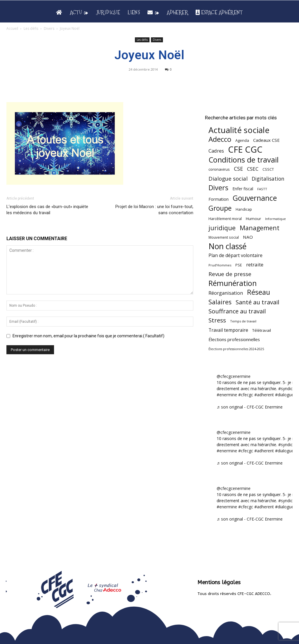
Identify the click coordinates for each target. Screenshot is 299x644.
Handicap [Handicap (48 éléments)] (244, 209)
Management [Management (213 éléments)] (260, 228)
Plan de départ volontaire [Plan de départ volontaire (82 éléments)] (235, 255)
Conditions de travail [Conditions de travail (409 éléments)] (244, 160)
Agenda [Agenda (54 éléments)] (242, 140)
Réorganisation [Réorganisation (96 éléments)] (226, 293)
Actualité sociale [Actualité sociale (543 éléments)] (239, 130)
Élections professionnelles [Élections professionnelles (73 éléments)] (234, 339)
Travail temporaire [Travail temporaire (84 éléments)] (228, 330)
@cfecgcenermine (234, 376)
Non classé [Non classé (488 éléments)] (227, 246)
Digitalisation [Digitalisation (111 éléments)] (268, 179)
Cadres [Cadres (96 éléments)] (216, 151)
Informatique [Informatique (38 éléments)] (275, 219)
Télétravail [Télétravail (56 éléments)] (262, 330)
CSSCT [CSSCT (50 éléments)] (268, 169)
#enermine (227, 395)
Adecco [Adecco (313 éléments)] (220, 139)
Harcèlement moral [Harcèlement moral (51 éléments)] (225, 219)
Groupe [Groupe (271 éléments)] (220, 208)
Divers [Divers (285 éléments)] (218, 188)
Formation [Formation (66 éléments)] (219, 199)
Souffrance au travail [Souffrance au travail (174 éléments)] (237, 311)
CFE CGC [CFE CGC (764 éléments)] (245, 150)
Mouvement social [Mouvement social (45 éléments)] (224, 237)
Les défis (31, 28)
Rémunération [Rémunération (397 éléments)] (233, 283)
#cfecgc (246, 395)
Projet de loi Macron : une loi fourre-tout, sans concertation (154, 210)
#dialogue (284, 395)
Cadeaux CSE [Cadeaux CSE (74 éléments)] (266, 140)
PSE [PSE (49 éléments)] (239, 265)
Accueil (12, 28)
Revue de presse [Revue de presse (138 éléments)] (230, 274)
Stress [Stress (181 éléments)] (217, 320)
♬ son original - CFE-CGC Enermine (250, 407)
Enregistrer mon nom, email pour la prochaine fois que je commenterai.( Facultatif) (88, 336)
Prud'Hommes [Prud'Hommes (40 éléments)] (220, 265)
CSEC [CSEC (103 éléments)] (253, 169)
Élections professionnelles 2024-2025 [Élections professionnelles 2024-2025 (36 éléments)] (236, 349)
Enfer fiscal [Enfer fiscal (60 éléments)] (243, 189)
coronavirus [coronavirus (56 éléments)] (219, 169)
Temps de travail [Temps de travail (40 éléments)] (243, 321)
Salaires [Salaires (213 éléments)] (220, 302)
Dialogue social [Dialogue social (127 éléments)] (228, 178)
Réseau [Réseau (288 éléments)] (259, 292)
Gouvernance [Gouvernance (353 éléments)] (255, 198)
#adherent (264, 395)
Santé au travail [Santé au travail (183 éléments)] (257, 302)
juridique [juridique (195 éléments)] (222, 228)
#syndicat (287, 389)
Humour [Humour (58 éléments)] (253, 219)
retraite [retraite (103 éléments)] (255, 265)
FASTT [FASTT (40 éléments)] (262, 189)
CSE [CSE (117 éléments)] (238, 169)
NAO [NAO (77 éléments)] (248, 237)
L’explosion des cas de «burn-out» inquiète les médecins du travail (47, 210)
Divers (49, 28)
